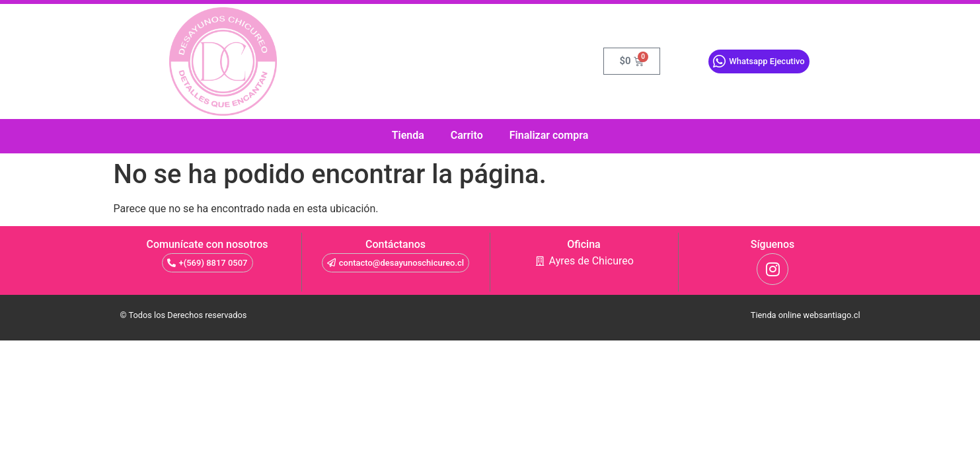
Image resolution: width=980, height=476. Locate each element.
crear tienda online (554, 334)
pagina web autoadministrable (518, 334)
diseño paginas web (491, 334)
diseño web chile (512, 334)
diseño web (450, 334)
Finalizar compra (549, 135)
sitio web (463, 334)
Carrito (467, 135)
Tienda (408, 135)
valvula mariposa (425, 334)
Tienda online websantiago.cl (806, 315)
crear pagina (524, 334)
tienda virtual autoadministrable (441, 334)
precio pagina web (529, 334)
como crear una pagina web (455, 334)
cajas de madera (507, 334)
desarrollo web (486, 334)
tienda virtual (434, 334)
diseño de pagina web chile (536, 334)
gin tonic (460, 334)
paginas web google (481, 334)
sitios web (446, 334)
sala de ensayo (430, 334)
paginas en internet (543, 334)
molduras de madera (497, 334)
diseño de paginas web (475, 334)
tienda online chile (502, 334)
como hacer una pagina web (468, 334)
